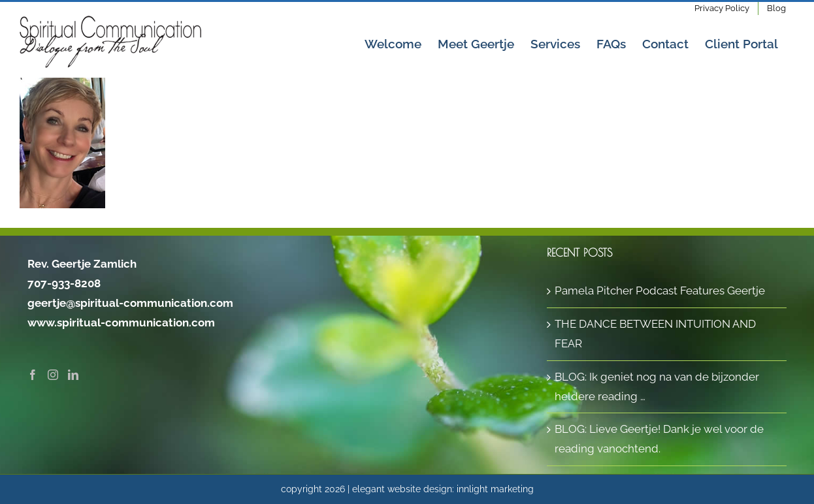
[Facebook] (33, 375)
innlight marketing (495, 489)
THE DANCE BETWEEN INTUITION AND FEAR (655, 334)
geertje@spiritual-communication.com (130, 303)
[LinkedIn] (73, 375)
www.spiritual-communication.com (121, 323)
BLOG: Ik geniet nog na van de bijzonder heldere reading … (657, 386)
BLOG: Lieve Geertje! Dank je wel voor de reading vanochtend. (659, 439)
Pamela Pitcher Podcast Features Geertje (660, 291)
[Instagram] (53, 375)
